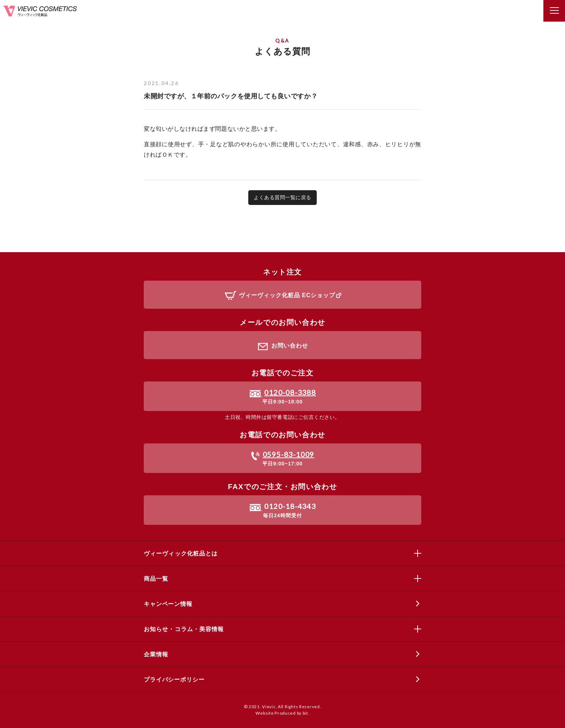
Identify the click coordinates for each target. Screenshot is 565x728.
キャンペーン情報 (168, 604)
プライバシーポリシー (174, 680)
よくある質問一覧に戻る (282, 197)
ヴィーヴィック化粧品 (40, 11)
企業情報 (156, 654)
